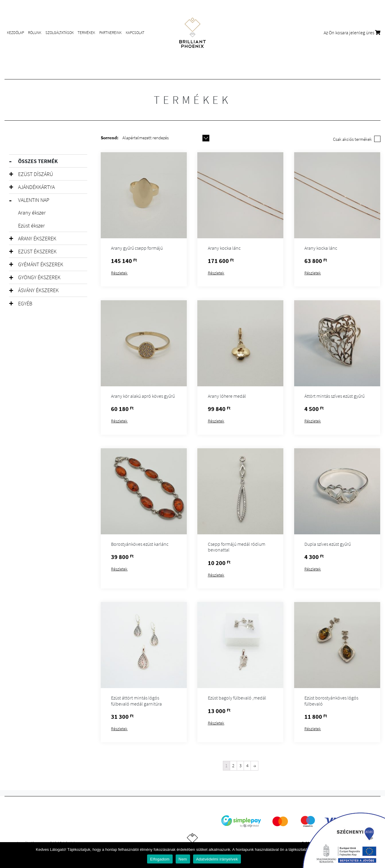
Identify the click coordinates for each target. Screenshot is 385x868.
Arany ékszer (32, 213)
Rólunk (35, 33)
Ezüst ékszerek (37, 251)
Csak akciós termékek (352, 139)
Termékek (86, 33)
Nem (183, 859)
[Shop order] (166, 138)
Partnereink (110, 33)
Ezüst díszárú (35, 174)
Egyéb (25, 303)
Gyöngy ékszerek (39, 277)
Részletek (119, 273)
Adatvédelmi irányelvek (217, 859)
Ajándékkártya (36, 187)
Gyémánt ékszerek (41, 264)
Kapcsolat (135, 33)
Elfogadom (160, 859)
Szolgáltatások (60, 33)
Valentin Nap (34, 200)
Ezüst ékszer (31, 225)
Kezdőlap (15, 33)
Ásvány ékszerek (38, 290)
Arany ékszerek (37, 238)
